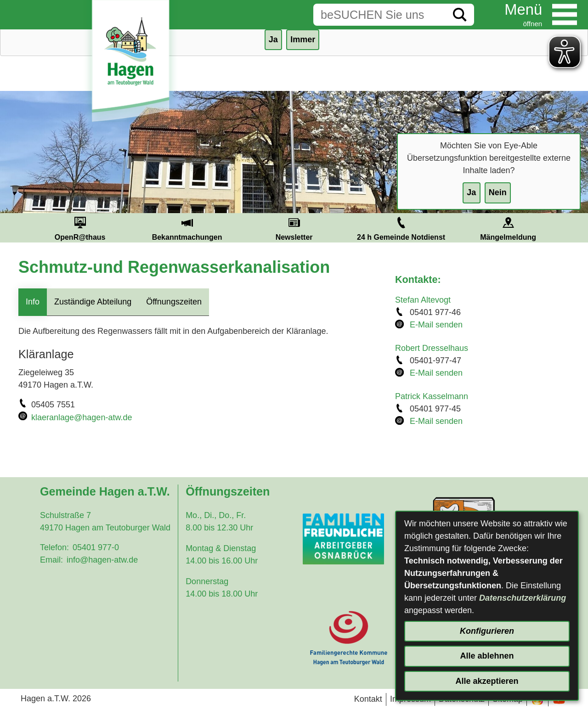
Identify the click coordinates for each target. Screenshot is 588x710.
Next (572, 228)
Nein (498, 192)
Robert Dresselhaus (432, 348)
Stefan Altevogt (423, 300)
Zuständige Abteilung (93, 302)
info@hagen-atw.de (102, 560)
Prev (16, 228)
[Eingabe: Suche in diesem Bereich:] (379, 15)
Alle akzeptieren (487, 681)
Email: (51, 560)
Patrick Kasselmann (432, 396)
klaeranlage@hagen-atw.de (82, 417)
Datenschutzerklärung (523, 598)
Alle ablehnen (487, 656)
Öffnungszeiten (174, 302)
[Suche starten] (460, 15)
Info (33, 302)
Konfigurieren (487, 631)
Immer (303, 39)
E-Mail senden (436, 325)
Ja (471, 192)
